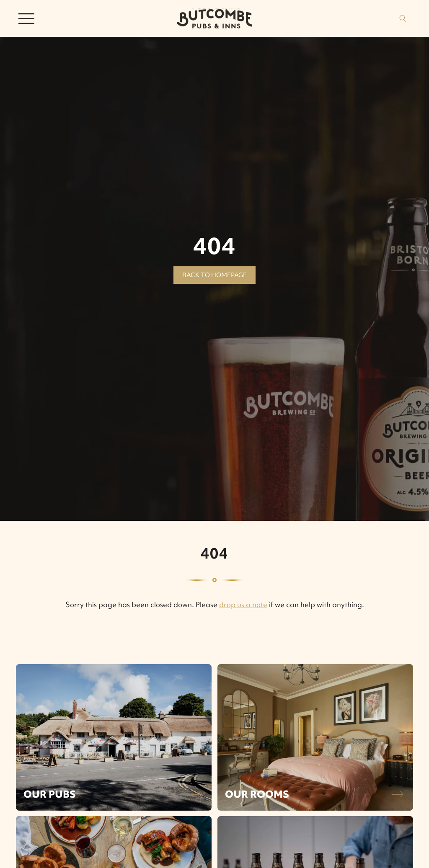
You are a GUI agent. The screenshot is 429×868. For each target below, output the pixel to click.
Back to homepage (214, 275)
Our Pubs (50, 794)
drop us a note (243, 604)
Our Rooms (257, 794)
